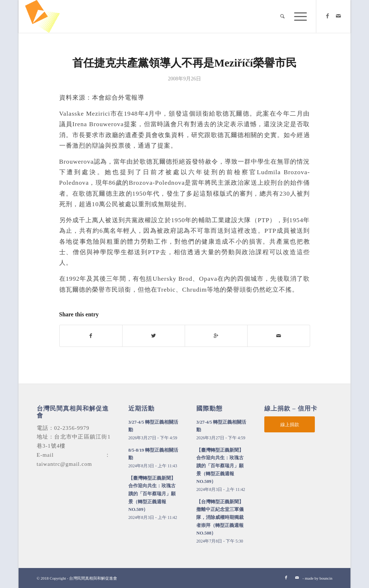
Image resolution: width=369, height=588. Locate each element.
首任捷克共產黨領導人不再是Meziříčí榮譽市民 (184, 63)
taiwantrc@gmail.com (64, 464)
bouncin (326, 578)
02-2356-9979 (72, 428)
